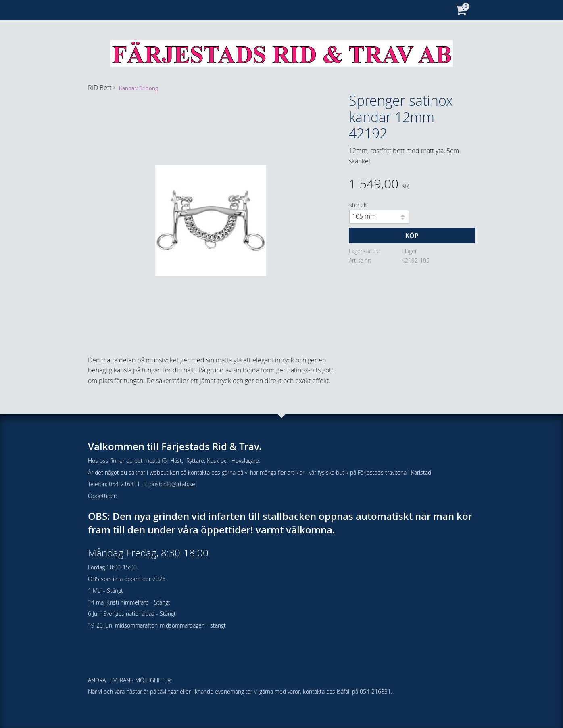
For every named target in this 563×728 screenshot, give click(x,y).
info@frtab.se (179, 484)
